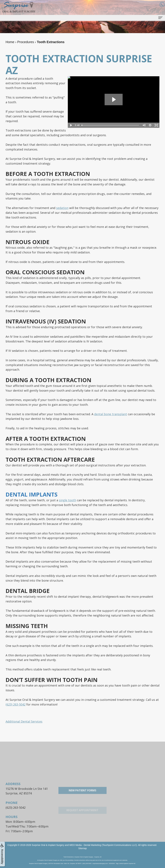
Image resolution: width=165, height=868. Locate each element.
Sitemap (82, 848)
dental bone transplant (111, 414)
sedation (62, 208)
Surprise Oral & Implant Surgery (48, 845)
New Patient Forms (82, 800)
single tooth (68, 500)
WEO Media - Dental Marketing (85, 845)
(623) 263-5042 (16, 704)
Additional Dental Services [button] (24, 721)
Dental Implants (32, 494)
